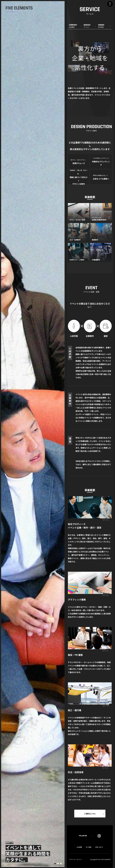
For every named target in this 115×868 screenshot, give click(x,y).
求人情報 (89, 847)
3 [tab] (61, 864)
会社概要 (79, 847)
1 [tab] (55, 864)
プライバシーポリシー (76, 860)
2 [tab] (58, 864)
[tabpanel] (33, 434)
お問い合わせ (99, 847)
